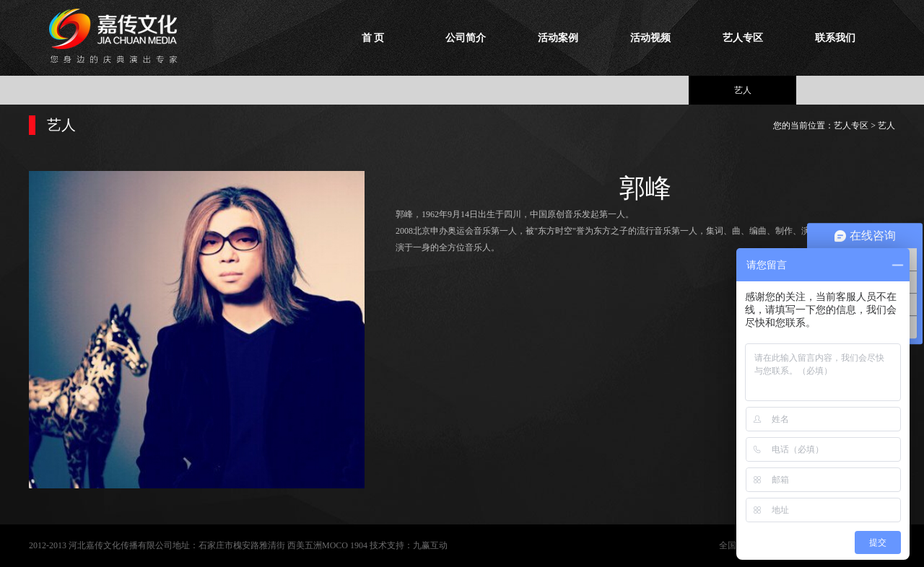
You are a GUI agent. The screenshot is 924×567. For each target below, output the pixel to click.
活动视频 (650, 38)
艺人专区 (743, 38)
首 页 (373, 38)
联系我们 (835, 38)
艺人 (743, 90)
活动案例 (558, 38)
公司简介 (466, 38)
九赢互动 (430, 545)
